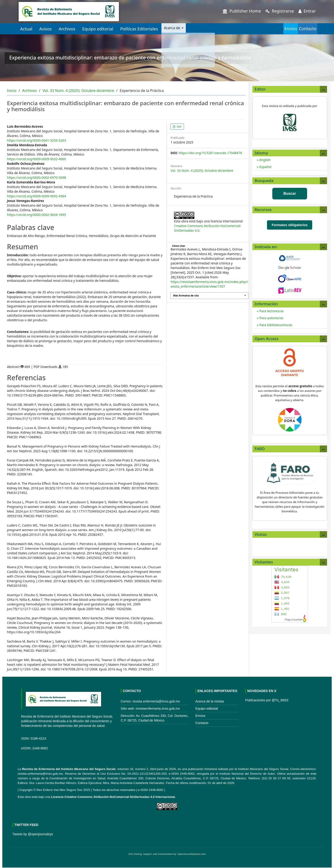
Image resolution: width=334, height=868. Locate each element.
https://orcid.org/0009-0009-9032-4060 (37, 159)
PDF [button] (179, 127)
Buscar (290, 193)
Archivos (67, 29)
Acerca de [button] (176, 29)
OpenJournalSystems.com (192, 854)
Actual (26, 29)
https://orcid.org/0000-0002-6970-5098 (37, 177)
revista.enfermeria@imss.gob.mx (40, 774)
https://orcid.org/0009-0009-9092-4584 (37, 196)
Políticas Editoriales (139, 29)
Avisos (46, 29)
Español (265, 167)
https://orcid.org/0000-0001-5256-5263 (37, 140)
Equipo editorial (98, 29)
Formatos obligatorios (290, 225)
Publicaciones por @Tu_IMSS (267, 700)
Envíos (200, 716)
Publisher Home (242, 11)
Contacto (302, 29)
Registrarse (280, 11)
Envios (273, 29)
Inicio (12, 91)
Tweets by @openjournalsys (33, 834)
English (265, 160)
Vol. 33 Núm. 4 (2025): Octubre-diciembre (78, 91)
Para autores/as (271, 318)
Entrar (307, 11)
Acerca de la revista (210, 701)
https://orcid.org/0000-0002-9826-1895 (37, 215)
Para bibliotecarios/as (275, 325)
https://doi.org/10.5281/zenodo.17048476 (210, 153)
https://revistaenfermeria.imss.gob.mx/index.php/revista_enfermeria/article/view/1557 (209, 284)
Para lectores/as (271, 311)
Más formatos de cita (186, 296)
